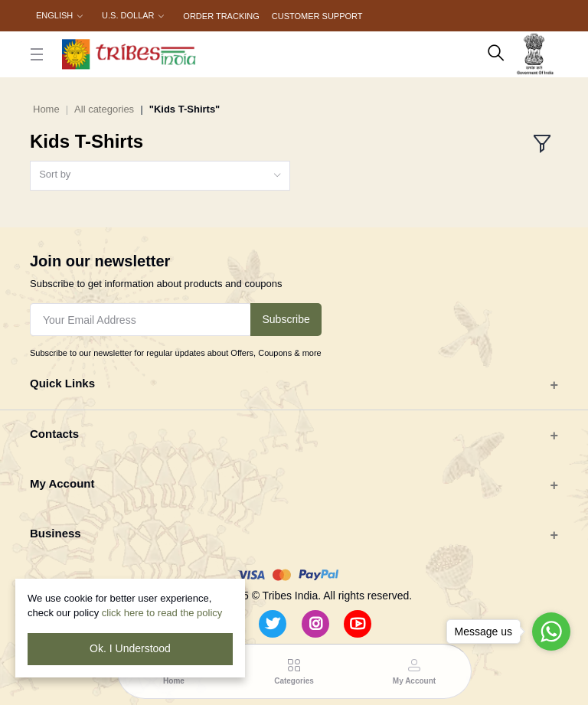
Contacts (54, 434)
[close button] (37, 54)
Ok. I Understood (130, 648)
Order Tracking (221, 16)
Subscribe (286, 319)
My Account (62, 483)
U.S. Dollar (128, 15)
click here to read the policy (162, 613)
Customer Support (317, 16)
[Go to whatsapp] (551, 632)
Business (56, 533)
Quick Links (62, 383)
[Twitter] (273, 624)
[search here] (496, 54)
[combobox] (160, 176)
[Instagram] (315, 624)
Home (46, 109)
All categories (104, 109)
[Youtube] (358, 624)
